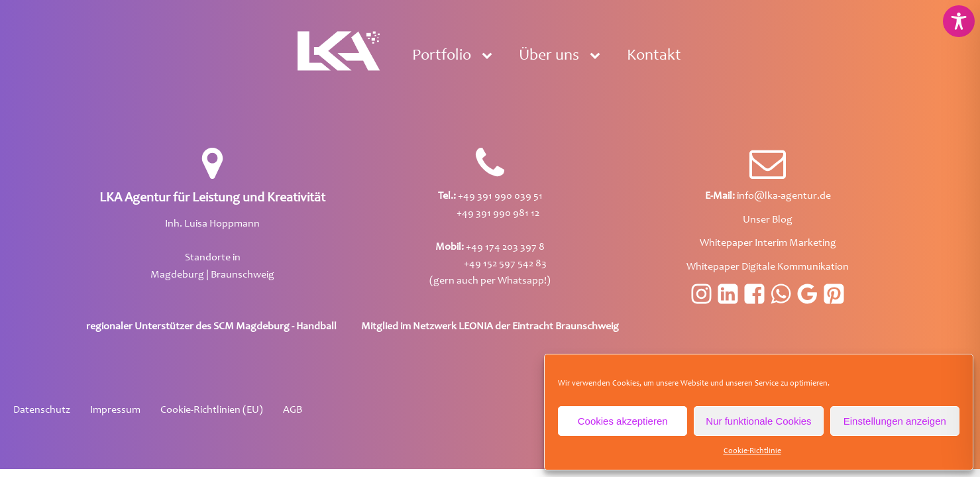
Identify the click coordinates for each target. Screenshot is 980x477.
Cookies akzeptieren (623, 421)
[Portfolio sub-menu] (490, 56)
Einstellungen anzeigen (895, 421)
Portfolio (442, 56)
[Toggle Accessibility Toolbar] (959, 21)
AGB (293, 410)
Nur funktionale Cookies (758, 421)
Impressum (115, 410)
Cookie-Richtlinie (752, 451)
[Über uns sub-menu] (598, 56)
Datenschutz (42, 410)
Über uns (549, 56)
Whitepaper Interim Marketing (768, 243)
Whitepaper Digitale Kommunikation (768, 267)
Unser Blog (768, 220)
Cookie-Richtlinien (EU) (212, 410)
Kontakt (654, 56)
